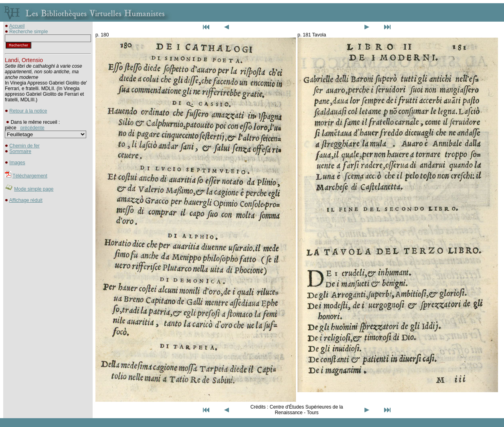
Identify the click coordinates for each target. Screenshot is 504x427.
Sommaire (20, 151)
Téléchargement (30, 176)
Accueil (17, 26)
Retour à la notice (28, 111)
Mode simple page (34, 189)
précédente (32, 128)
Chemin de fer (24, 146)
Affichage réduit (26, 200)
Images (17, 163)
